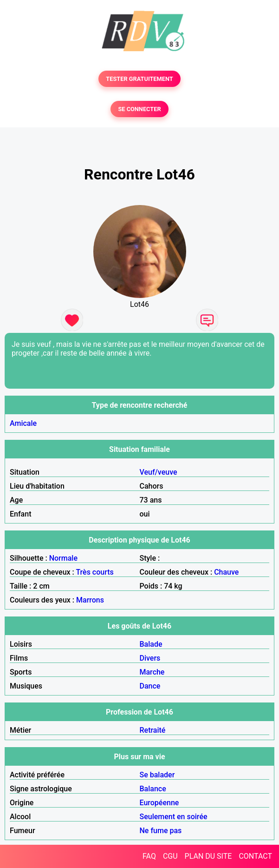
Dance (150, 686)
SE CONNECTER (139, 109)
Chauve (226, 572)
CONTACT (255, 856)
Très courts (94, 572)
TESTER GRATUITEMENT (139, 79)
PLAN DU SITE (208, 856)
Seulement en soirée (174, 817)
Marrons (90, 600)
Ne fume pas (161, 831)
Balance (153, 789)
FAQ (149, 856)
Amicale (23, 423)
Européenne (159, 803)
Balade (151, 644)
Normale (63, 558)
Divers (150, 658)
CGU (170, 856)
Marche (152, 672)
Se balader (157, 775)
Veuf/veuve (159, 472)
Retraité (153, 730)
